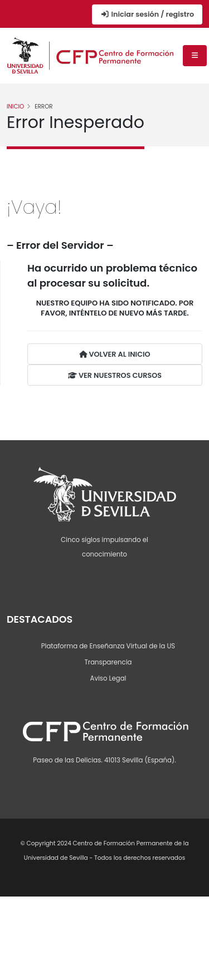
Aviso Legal (108, 678)
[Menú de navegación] (195, 56)
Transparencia (108, 662)
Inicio (15, 107)
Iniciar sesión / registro (147, 14)
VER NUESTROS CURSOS (115, 375)
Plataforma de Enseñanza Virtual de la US (108, 646)
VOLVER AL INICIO (115, 354)
